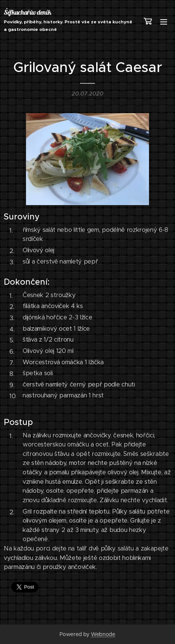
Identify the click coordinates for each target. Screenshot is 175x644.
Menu (164, 22)
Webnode (103, 634)
